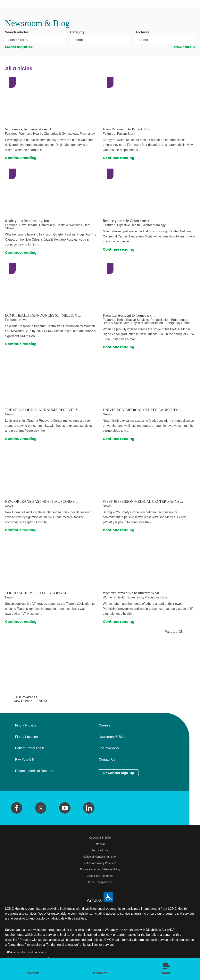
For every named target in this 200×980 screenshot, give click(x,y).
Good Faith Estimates (100, 876)
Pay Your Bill (24, 760)
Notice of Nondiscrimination (100, 857)
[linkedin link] (89, 808)
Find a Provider (26, 726)
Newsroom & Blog (112, 737)
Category (77, 32)
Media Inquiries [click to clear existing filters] (19, 47)
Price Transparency (100, 882)
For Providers (109, 748)
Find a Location (26, 737)
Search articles (17, 32)
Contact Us (107, 760)
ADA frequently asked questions (26, 952)
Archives (142, 32)
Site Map (100, 844)
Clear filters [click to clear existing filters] (185, 47)
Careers (105, 726)
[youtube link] (65, 808)
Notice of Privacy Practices (100, 863)
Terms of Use (100, 850)
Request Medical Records (34, 771)
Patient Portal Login (29, 748)
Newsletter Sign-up (121, 773)
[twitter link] (41, 808)
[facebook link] (17, 808)
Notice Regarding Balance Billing (100, 869)
